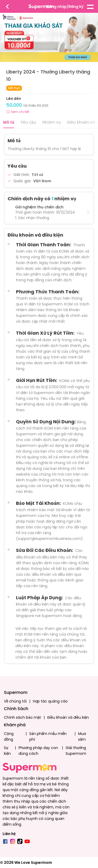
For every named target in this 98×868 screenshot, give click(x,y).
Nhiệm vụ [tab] (51, 122)
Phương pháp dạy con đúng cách (38, 751)
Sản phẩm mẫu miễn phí (48, 736)
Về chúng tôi (15, 701)
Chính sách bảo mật (22, 717)
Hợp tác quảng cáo (50, 701)
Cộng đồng (9, 736)
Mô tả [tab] (9, 122)
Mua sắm (82, 736)
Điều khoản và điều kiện (68, 717)
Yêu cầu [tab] (28, 122)
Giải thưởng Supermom (76, 751)
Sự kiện (7, 751)
